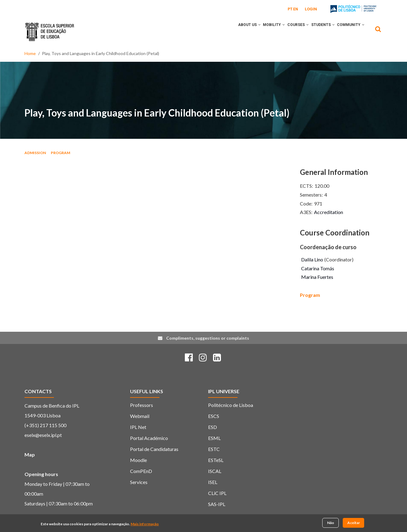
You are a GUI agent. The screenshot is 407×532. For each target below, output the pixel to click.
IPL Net (138, 427)
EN (296, 9)
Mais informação (145, 524)
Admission (35, 153)
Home (30, 53)
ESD (213, 427)
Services (139, 482)
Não (331, 523)
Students (317, 31)
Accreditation (329, 212)
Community (349, 31)
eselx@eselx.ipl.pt (43, 435)
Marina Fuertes (317, 277)
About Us (232, 31)
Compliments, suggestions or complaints (208, 338)
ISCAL (215, 471)
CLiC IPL (217, 493)
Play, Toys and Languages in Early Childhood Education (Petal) (157, 113)
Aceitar (354, 523)
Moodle (138, 460)
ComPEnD (141, 471)
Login (311, 9)
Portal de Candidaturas (154, 449)
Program (60, 153)
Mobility (261, 31)
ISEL (213, 482)
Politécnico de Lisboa (231, 405)
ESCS (214, 416)
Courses (289, 31)
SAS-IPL (217, 504)
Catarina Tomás (318, 268)
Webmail (140, 416)
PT (290, 9)
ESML (214, 438)
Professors (142, 405)
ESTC (214, 449)
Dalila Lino (312, 259)
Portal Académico (149, 438)
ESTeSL (216, 460)
